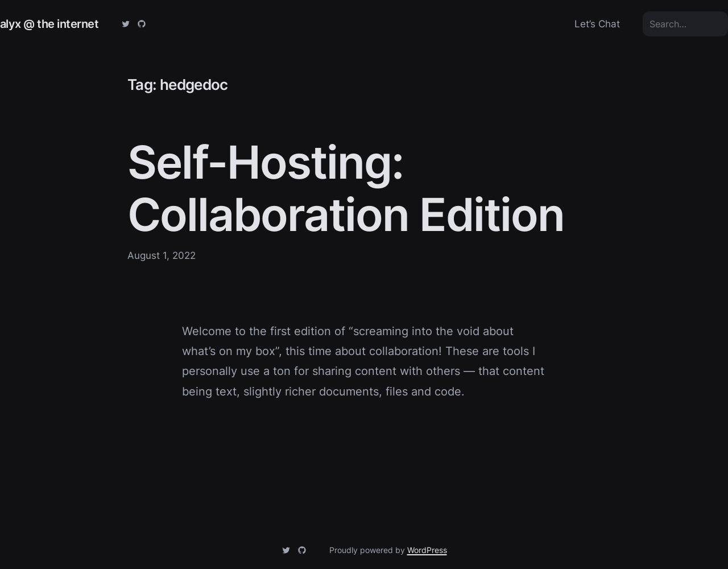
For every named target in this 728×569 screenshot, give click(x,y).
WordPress (427, 550)
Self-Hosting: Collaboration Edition (346, 188)
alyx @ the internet (49, 24)
